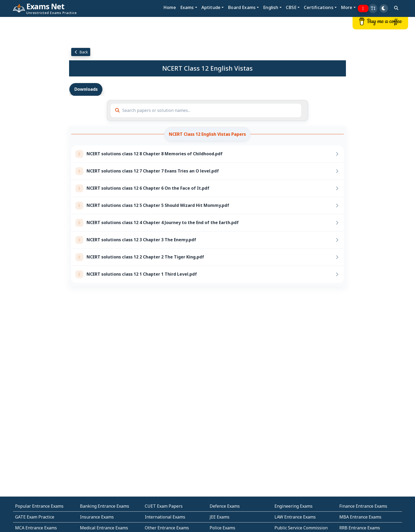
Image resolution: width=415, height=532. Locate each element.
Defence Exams (225, 506)
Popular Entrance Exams (39, 506)
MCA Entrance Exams (36, 528)
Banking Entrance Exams (105, 506)
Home (170, 7)
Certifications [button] (319, 7)
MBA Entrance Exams (360, 517)
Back (81, 52)
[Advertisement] (35, 97)
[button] (373, 8)
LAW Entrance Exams (295, 517)
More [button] (347, 7)
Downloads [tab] (86, 89)
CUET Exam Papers (164, 506)
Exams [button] (187, 7)
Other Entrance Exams (167, 528)
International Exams (165, 517)
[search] (396, 8)
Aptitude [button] (211, 7)
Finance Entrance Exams (363, 506)
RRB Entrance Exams (360, 528)
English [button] (271, 7)
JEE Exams (220, 517)
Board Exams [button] (242, 7)
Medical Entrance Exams (104, 528)
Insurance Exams (97, 517)
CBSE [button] (291, 7)
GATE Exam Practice (35, 517)
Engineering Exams (294, 506)
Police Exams (222, 528)
